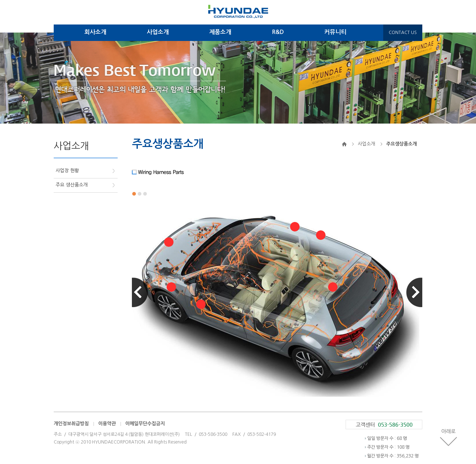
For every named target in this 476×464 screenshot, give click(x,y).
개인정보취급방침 (71, 424)
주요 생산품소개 (72, 185)
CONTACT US (403, 33)
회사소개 (95, 32)
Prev (140, 292)
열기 (169, 242)
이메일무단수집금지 (145, 424)
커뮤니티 (335, 32)
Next (414, 292)
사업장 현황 (67, 171)
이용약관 (107, 424)
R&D (278, 32)
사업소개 (158, 32)
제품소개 (220, 32)
